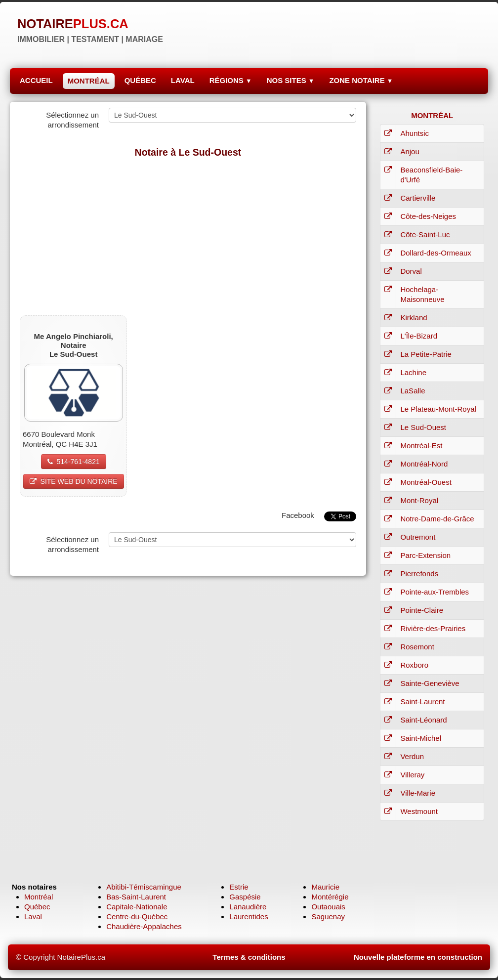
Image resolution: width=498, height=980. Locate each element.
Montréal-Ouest (426, 482)
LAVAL (183, 80)
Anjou (410, 151)
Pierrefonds (419, 574)
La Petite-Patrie (426, 354)
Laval (33, 916)
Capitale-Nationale (137, 907)
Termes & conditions (249, 957)
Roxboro (414, 665)
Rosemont (417, 647)
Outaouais (328, 907)
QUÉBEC (140, 80)
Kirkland (414, 318)
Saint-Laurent (422, 702)
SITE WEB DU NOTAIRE (74, 481)
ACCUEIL (36, 80)
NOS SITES (291, 80)
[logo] (90, 30)
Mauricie (325, 887)
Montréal (39, 897)
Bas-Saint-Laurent (136, 897)
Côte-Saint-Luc (425, 234)
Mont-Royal (419, 500)
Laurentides (249, 916)
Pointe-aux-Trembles (435, 592)
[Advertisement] (188, 236)
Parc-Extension (425, 555)
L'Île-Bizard (419, 336)
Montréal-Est (421, 446)
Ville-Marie (418, 793)
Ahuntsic (415, 133)
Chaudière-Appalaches (144, 926)
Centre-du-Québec (137, 916)
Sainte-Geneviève (430, 683)
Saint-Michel (421, 738)
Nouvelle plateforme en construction (418, 957)
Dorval (411, 271)
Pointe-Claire (422, 610)
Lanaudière (248, 907)
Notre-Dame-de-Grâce (437, 519)
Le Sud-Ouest (423, 427)
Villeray (412, 775)
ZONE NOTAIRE (361, 80)
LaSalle (413, 391)
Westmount (419, 811)
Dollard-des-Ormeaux (436, 253)
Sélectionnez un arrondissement (72, 120)
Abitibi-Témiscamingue (144, 887)
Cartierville (418, 198)
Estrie (239, 887)
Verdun (412, 756)
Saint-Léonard (423, 720)
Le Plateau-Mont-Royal (438, 409)
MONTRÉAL (89, 81)
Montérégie (330, 897)
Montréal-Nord (424, 464)
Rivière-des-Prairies (433, 628)
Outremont (418, 537)
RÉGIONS (231, 80)
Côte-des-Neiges (428, 216)
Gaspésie (245, 897)
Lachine (413, 372)
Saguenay (328, 916)
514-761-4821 (74, 462)
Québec (37, 907)
